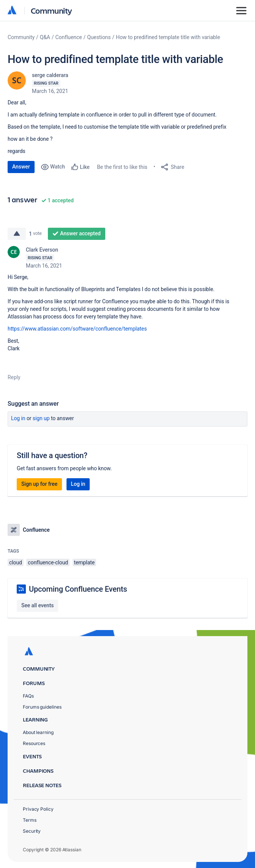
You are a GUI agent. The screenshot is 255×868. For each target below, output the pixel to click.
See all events (37, 605)
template (85, 562)
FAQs (28, 696)
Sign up (41, 418)
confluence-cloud (48, 562)
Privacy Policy (38, 809)
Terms (30, 820)
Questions (99, 37)
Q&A (45, 37)
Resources (34, 743)
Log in (18, 418)
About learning (38, 732)
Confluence (69, 37)
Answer (21, 167)
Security (32, 831)
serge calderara (50, 75)
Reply (14, 377)
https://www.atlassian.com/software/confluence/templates (77, 329)
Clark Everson (42, 250)
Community (51, 10)
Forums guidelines (42, 707)
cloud (16, 562)
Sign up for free (39, 484)
